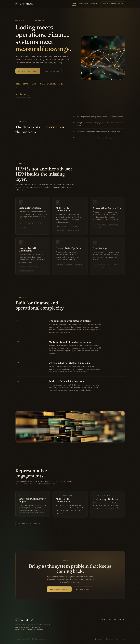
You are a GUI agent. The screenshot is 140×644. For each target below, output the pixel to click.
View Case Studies (83, 591)
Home (74, 4)
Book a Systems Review (113, 4)
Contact (94, 4)
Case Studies (84, 4)
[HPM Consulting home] (24, 4)
